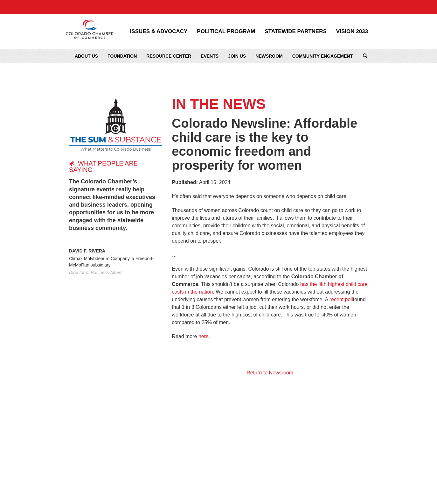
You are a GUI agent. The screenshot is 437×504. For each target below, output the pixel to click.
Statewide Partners (296, 32)
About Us (86, 56)
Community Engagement (323, 56)
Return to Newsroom (270, 373)
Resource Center (169, 56)
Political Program (226, 32)
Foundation (122, 56)
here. (204, 336)
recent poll (341, 299)
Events (210, 56)
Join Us (237, 56)
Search (365, 56)
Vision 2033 (352, 32)
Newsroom (269, 56)
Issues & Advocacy (159, 32)
